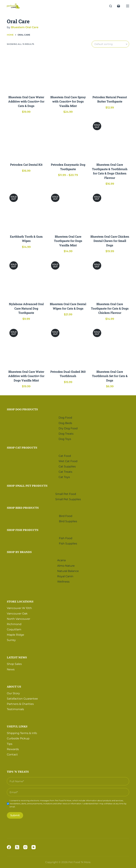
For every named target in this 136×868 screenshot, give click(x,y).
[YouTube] (34, 847)
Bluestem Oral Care (25, 27)
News (11, 668)
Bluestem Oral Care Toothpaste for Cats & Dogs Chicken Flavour (110, 308)
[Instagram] (25, 847)
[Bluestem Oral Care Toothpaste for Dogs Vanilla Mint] (68, 211)
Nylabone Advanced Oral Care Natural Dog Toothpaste (26, 308)
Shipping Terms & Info (22, 732)
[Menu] (128, 6)
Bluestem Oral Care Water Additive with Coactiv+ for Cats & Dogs (26, 101)
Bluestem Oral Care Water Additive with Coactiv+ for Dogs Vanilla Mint (26, 376)
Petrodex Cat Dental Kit (26, 165)
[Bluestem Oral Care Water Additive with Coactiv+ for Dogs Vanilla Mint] (26, 346)
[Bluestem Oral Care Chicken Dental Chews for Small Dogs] (110, 211)
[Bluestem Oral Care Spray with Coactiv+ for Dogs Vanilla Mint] (68, 71)
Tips (10, 743)
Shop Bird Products (23, 507)
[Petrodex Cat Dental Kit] (26, 139)
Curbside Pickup (18, 737)
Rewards (13, 748)
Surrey (11, 639)
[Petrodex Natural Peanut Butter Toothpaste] (110, 71)
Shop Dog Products (22, 408)
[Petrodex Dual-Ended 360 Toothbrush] (68, 346)
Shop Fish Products (23, 529)
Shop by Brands (19, 551)
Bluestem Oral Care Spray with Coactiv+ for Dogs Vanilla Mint (68, 101)
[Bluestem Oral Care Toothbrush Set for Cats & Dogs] (110, 346)
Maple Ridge (16, 634)
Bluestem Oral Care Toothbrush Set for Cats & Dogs (110, 376)
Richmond (14, 623)
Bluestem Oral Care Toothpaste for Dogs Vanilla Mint (68, 241)
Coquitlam (14, 628)
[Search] (111, 6)
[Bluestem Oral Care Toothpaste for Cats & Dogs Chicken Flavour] (110, 278)
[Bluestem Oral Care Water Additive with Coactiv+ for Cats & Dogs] (26, 71)
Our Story (13, 692)
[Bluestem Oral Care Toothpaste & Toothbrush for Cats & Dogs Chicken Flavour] (110, 139)
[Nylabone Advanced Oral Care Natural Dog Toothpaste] (26, 278)
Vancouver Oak (17, 612)
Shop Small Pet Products (27, 484)
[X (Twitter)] (17, 847)
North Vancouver (18, 618)
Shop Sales (14, 663)
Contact (12, 753)
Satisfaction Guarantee (22, 697)
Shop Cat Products (22, 446)
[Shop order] (110, 44)
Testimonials (15, 708)
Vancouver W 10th (19, 607)
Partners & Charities (20, 703)
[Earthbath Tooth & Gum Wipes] (26, 211)
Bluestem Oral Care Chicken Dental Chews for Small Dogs (110, 241)
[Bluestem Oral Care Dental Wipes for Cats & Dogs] (68, 278)
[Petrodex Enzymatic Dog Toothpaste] (68, 139)
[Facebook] (9, 847)
